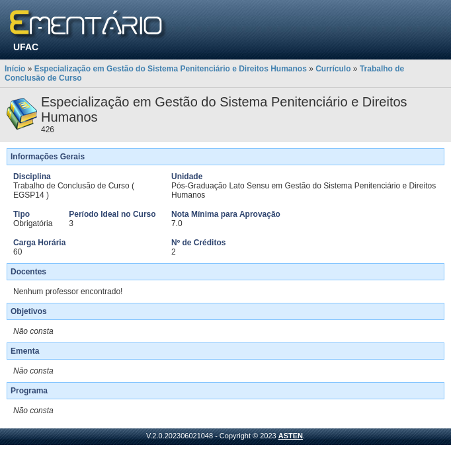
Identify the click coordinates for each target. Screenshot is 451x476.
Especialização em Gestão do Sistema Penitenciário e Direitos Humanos (171, 69)
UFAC (26, 47)
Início (15, 69)
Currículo (333, 69)
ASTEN (291, 436)
